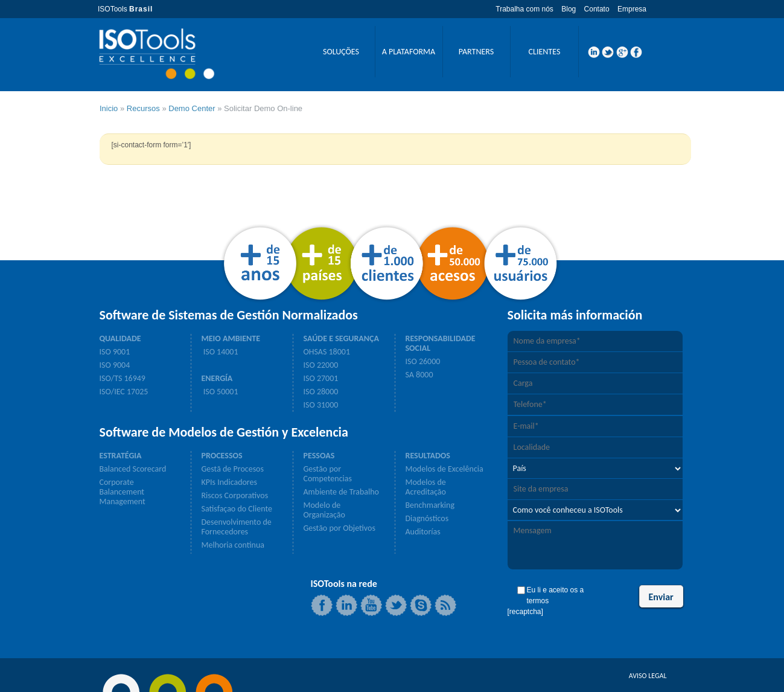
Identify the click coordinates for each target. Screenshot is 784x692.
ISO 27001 (321, 379)
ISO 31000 (321, 405)
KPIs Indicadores (230, 482)
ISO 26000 (423, 362)
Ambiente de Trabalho (341, 492)
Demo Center (192, 108)
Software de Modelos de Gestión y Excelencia (224, 432)
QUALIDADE (120, 339)
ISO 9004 (115, 365)
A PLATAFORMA (409, 52)
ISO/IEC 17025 (124, 392)
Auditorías (423, 532)
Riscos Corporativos (235, 496)
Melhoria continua (233, 545)
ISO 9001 (115, 352)
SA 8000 (419, 375)
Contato (597, 9)
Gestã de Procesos (233, 469)
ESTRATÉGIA (121, 456)
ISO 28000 (321, 392)
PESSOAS (319, 456)
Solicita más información (575, 315)
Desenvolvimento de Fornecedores (237, 527)
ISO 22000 (321, 365)
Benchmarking (430, 505)
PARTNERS (476, 52)
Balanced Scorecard (133, 469)
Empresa (632, 9)
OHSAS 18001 (327, 352)
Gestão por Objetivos (339, 528)
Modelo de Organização (324, 510)
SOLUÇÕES (341, 52)
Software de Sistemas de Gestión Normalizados (229, 315)
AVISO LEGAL (648, 676)
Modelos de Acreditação (426, 487)
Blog (569, 9)
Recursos (143, 108)
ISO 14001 (220, 352)
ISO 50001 (220, 392)
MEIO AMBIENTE (231, 339)
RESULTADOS (428, 456)
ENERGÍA (217, 379)
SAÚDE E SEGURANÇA (341, 339)
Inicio (109, 108)
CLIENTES (545, 52)
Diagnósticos (427, 519)
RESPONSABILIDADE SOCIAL (441, 344)
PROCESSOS (222, 456)
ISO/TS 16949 (123, 379)
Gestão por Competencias (328, 474)
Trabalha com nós (524, 9)
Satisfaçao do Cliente (237, 509)
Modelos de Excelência (445, 469)
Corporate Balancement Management (123, 492)
